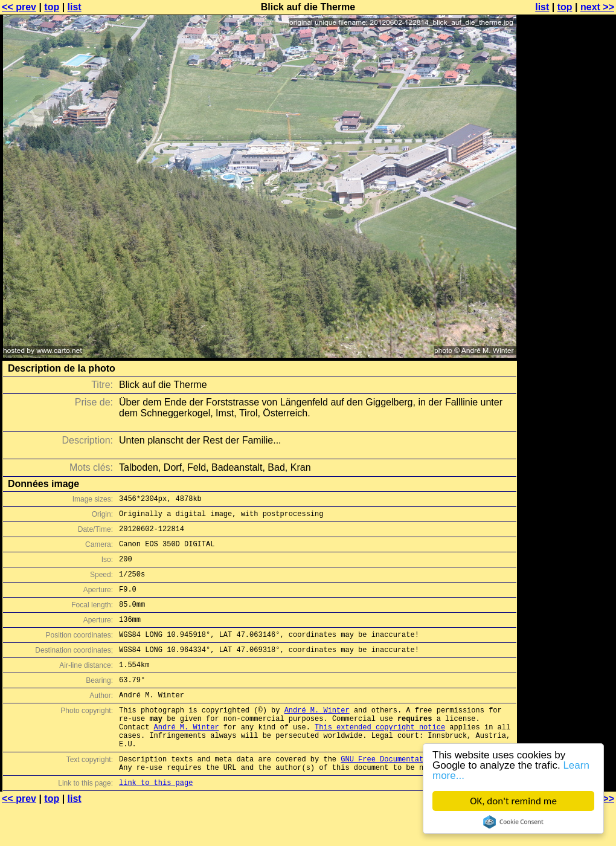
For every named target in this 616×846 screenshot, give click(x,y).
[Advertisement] (567, 156)
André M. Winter (317, 737)
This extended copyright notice (380, 757)
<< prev (19, 7)
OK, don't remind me (513, 801)
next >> (597, 7)
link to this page (156, 822)
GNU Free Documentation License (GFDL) (421, 795)
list (75, 7)
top (52, 7)
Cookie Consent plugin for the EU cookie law (513, 822)
